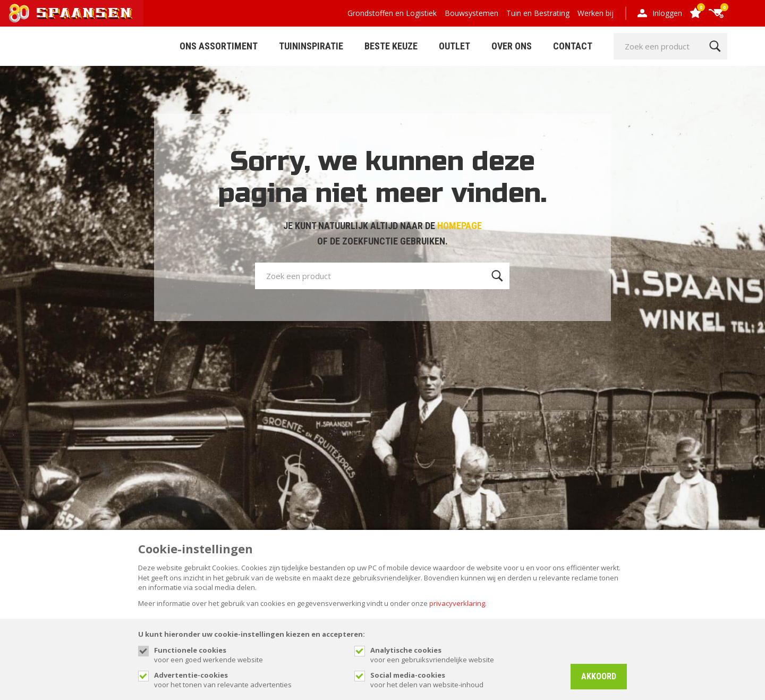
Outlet (454, 46)
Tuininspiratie (311, 46)
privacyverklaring (457, 603)
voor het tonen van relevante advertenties (249, 680)
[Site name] (72, 13)
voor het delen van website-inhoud (465, 680)
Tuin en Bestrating (538, 13)
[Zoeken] (715, 46)
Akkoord (599, 676)
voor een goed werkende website (249, 655)
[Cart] (716, 14)
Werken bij (596, 13)
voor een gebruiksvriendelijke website (465, 655)
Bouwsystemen (471, 13)
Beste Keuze (391, 46)
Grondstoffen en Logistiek (392, 13)
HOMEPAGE (460, 226)
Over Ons (512, 46)
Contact (573, 46)
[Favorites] (695, 14)
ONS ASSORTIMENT (219, 46)
